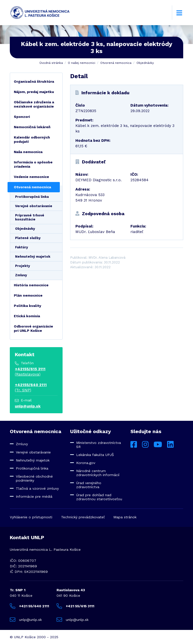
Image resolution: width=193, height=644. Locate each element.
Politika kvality (28, 306)
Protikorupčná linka (32, 197)
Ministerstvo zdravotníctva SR (99, 445)
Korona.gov (86, 463)
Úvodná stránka (51, 63)
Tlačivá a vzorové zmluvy (37, 488)
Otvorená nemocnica (116, 63)
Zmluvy (21, 275)
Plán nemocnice (28, 295)
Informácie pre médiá (34, 496)
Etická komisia (27, 316)
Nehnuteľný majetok (33, 257)
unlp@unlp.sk (28, 406)
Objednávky (145, 63)
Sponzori (22, 117)
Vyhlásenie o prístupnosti (31, 517)
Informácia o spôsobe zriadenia (33, 164)
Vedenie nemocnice (31, 177)
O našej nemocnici (82, 63)
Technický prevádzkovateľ (83, 517)
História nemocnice (31, 285)
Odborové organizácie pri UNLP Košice (33, 328)
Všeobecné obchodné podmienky (34, 478)
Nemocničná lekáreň (32, 127)
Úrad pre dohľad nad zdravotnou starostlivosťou (99, 497)
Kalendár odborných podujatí (32, 139)
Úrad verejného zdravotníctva (89, 485)
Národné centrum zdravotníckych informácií (98, 473)
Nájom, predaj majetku (34, 92)
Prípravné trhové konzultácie (30, 217)
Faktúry (21, 247)
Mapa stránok (125, 517)
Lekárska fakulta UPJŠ (95, 455)
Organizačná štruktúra (34, 81)
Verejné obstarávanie (34, 206)
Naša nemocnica (28, 152)
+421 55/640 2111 (29, 606)
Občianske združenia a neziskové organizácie (34, 104)
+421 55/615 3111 (75, 606)
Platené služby (28, 238)
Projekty (22, 266)
